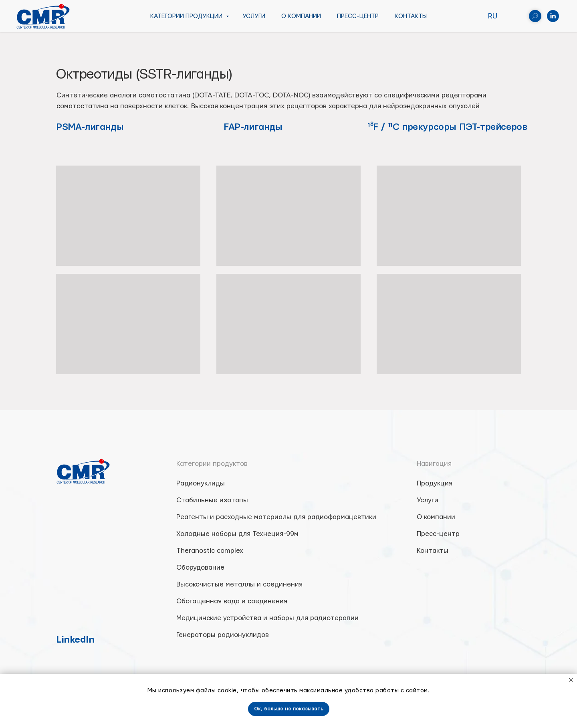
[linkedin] (553, 16)
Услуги (254, 16)
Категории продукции (187, 16)
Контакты (411, 16)
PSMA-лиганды (90, 127)
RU (493, 16)
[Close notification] (571, 680)
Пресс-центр (358, 16)
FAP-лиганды (253, 127)
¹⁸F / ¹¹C (385, 127)
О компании (301, 16)
